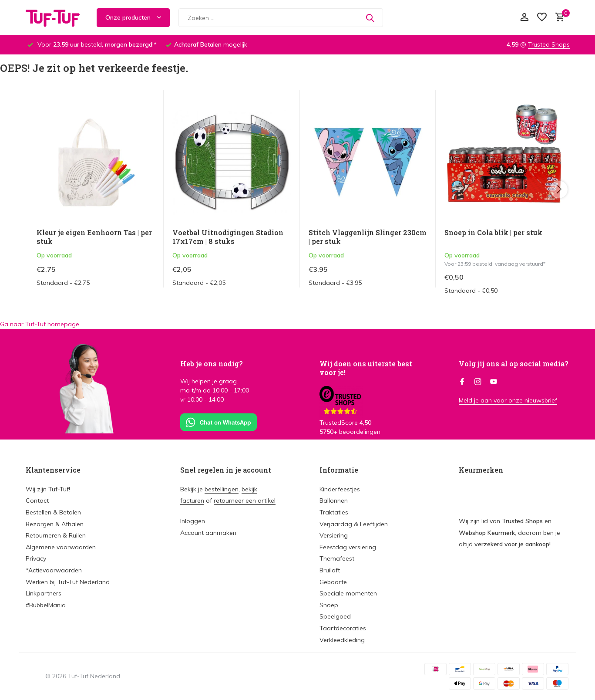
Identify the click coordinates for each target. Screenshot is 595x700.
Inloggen (193, 521)
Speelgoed (335, 616)
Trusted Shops (549, 44)
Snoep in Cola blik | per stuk (493, 233)
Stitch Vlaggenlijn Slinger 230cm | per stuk (368, 237)
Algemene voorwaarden (61, 547)
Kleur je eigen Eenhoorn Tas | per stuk (94, 237)
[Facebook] (462, 382)
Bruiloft (330, 570)
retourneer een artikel (245, 500)
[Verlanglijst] (542, 18)
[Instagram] (478, 382)
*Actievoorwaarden (54, 570)
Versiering (334, 535)
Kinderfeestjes (340, 489)
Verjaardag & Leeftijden (354, 524)
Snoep (329, 605)
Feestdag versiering (348, 547)
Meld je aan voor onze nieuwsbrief (508, 400)
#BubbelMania (46, 605)
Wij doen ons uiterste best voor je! (366, 368)
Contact (37, 500)
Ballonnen (334, 500)
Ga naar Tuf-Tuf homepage (40, 324)
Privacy (36, 558)
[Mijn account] (524, 18)
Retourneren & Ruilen (56, 535)
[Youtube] (494, 382)
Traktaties (334, 512)
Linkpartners (44, 593)
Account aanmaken (208, 533)
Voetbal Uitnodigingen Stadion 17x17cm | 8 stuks (228, 237)
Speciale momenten (348, 593)
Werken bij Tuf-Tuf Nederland (68, 582)
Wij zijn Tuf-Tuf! (48, 489)
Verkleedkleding (342, 640)
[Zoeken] (281, 18)
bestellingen (222, 489)
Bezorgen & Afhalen (55, 524)
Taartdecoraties (343, 628)
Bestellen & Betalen (53, 512)
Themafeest (337, 558)
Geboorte (333, 582)
